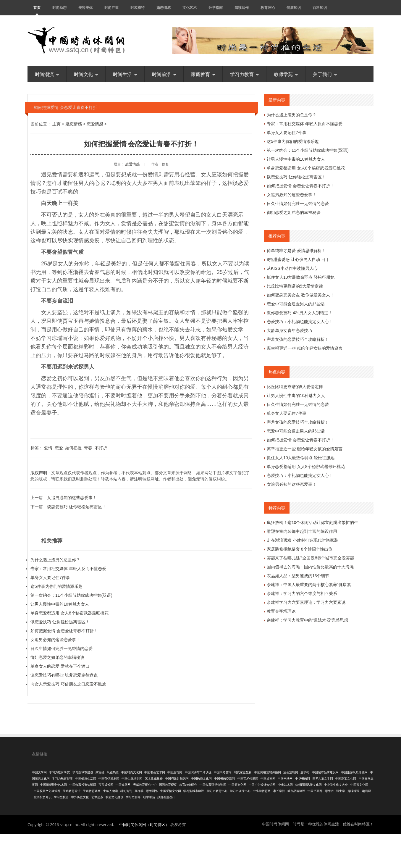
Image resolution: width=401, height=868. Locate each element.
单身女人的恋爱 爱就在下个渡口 (60, 666)
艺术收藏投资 (154, 779)
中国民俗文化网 (201, 779)
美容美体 (85, 8)
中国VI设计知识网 (177, 779)
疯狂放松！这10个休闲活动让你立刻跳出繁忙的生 (313, 522)
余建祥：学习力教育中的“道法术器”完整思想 (307, 620)
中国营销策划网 (109, 779)
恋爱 (59, 448)
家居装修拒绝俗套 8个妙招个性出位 (300, 549)
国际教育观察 (168, 785)
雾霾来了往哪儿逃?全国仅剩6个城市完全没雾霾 (311, 558)
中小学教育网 (262, 791)
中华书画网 (303, 779)
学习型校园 (61, 797)
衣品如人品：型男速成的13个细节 (298, 576)
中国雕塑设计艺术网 (54, 785)
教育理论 (268, 8)
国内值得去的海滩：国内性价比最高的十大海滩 (310, 567)
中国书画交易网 (224, 779)
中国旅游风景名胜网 (354, 772)
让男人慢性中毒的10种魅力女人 (60, 604)
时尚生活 (125, 74)
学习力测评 (133, 797)
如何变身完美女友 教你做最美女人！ (300, 295)
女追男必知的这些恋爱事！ (72, 498)
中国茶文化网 (359, 785)
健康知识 (294, 8)
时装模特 (138, 8)
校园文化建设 (114, 797)
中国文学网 (39, 772)
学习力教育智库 (62, 779)
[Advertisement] (200, 850)
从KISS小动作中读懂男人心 (292, 268)
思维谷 (329, 791)
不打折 (101, 448)
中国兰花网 (175, 772)
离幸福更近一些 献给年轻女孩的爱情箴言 (305, 348)
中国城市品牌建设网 (325, 772)
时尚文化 (86, 74)
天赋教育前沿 (72, 791)
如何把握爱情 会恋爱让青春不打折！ (64, 631)
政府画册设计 (166, 797)
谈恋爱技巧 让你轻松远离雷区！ (77, 507)
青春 (88, 448)
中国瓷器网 (123, 785)
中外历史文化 (80, 797)
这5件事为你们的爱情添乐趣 (56, 586)
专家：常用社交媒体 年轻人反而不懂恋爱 (68, 569)
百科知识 (320, 8)
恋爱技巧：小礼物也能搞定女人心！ (300, 322)
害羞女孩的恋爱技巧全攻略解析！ (298, 339)
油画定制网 (291, 772)
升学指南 (216, 8)
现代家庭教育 (243, 772)
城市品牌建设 (296, 791)
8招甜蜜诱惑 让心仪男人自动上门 (297, 259)
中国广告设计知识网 (262, 785)
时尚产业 (111, 8)
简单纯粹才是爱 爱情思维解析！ (296, 251)
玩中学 (341, 791)
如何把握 (73, 448)
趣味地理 (353, 791)
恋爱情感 (95, 124)
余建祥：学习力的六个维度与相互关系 (302, 593)
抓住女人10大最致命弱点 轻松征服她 (301, 277)
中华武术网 (285, 785)
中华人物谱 (111, 791)
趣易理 (366, 791)
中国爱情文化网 (171, 791)
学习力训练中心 (240, 791)
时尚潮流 (47, 74)
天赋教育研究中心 (145, 785)
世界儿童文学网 (323, 779)
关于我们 (325, 74)
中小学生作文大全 (336, 785)
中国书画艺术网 (155, 772)
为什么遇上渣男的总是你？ (55, 560)
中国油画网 (268, 779)
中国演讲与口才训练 (198, 772)
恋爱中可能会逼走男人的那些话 (296, 304)
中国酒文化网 (237, 785)
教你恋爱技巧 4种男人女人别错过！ (300, 313)
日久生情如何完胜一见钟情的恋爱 (62, 648)
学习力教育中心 (217, 791)
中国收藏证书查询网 (213, 785)
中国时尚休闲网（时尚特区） (144, 825)
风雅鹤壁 (113, 772)
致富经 (100, 772)
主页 (56, 124)
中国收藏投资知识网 (83, 785)
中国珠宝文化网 (346, 779)
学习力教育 (244, 74)
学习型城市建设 (83, 772)
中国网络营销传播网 (268, 772)
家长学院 (279, 791)
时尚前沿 (164, 74)
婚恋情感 (164, 8)
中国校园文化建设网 (47, 791)
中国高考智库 (223, 772)
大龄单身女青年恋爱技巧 (290, 330)
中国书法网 (285, 779)
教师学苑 (286, 74)
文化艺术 (190, 8)
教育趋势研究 (188, 785)
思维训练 (152, 791)
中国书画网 (315, 791)
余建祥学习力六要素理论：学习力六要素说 (306, 602)
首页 (37, 8)
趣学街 (305, 772)
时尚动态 (59, 8)
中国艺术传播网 (248, 779)
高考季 (139, 791)
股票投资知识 (43, 797)
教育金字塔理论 (281, 611)
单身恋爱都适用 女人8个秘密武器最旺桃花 (69, 613)
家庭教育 (203, 74)
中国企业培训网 (132, 779)
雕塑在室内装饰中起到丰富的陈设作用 (302, 531)
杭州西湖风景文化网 (308, 785)
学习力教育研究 (59, 772)
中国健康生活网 (86, 779)
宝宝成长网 (106, 785)
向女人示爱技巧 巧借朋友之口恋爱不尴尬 (68, 684)
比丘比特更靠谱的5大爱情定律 (295, 286)
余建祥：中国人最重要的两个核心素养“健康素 (309, 585)
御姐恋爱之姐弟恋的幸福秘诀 (57, 657)
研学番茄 (149, 797)
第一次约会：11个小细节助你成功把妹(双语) (71, 595)
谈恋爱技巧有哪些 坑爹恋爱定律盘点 (64, 675)
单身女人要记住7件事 (50, 577)
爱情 (48, 448)
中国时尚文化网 (132, 772)
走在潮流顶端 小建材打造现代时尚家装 (303, 540)
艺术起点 (97, 797)
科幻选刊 (126, 791)
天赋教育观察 (92, 791)
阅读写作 (242, 8)
